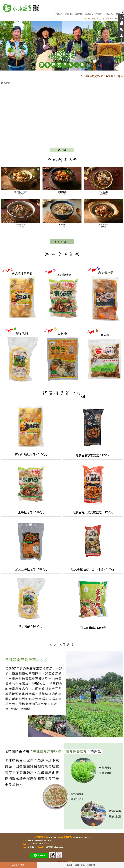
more (62, 150)
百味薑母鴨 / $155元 (93, 604)
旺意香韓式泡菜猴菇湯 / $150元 (93, 489)
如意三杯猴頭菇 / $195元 (31, 546)
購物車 (70, 865)
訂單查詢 (91, 865)
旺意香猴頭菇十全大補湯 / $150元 (93, 546)
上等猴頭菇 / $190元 (31, 489)
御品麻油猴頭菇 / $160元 (31, 431)
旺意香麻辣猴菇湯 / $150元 (93, 431)
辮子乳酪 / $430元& (31, 603)
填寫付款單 (80, 865)
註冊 (23, 865)
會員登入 (16, 865)
